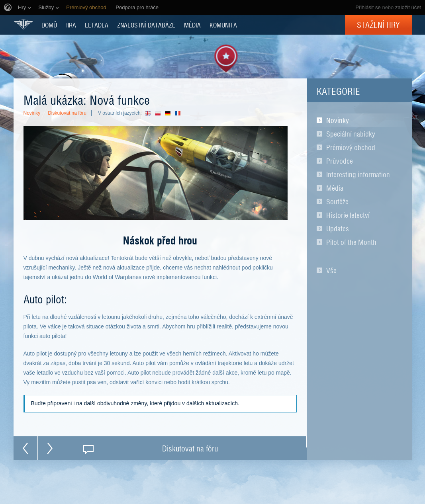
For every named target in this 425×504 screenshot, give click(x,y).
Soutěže (337, 201)
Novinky (338, 120)
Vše (331, 270)
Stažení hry (378, 25)
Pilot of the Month (351, 242)
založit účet (408, 7)
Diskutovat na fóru (67, 113)
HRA (71, 25)
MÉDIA (192, 25)
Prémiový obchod (351, 147)
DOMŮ (49, 25)
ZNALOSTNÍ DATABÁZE (146, 25)
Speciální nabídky (351, 134)
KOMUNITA (223, 25)
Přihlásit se (368, 7)
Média (335, 188)
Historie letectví (348, 215)
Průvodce (340, 161)
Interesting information (358, 174)
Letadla (97, 25)
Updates (338, 229)
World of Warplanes (24, 24)
